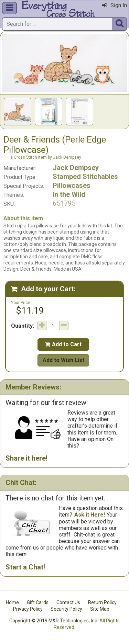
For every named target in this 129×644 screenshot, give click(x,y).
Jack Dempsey (76, 168)
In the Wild (69, 194)
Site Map (100, 609)
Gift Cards (38, 602)
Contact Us (68, 602)
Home (12, 602)
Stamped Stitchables (85, 177)
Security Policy (66, 609)
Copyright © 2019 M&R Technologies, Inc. (54, 621)
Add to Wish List (63, 360)
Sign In (115, 5)
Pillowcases (72, 185)
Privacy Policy (28, 609)
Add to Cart (63, 344)
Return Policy (102, 602)
